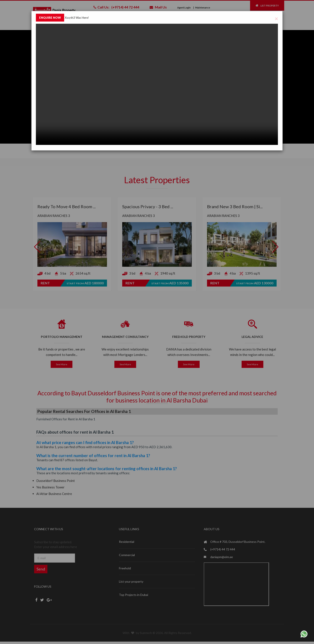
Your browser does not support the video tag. (157, 84)
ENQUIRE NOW (50, 18)
